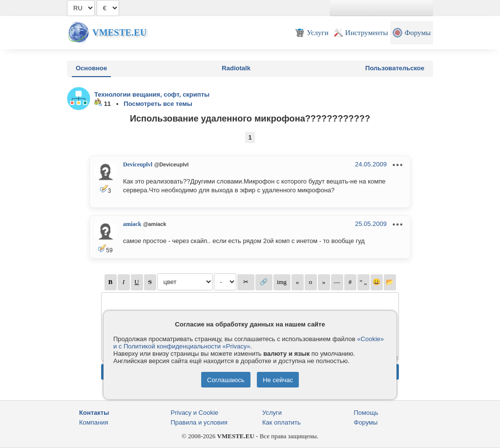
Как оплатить (281, 422)
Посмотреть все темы (158, 104)
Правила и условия (199, 422)
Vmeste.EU (119, 32)
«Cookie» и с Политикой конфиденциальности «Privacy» (249, 343)
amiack (132, 224)
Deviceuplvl (138, 164)
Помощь (366, 413)
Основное (91, 68)
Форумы (366, 422)
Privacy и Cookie (195, 413)
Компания (94, 422)
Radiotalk (236, 68)
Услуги (272, 413)
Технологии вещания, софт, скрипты (152, 94)
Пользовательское (395, 68)
